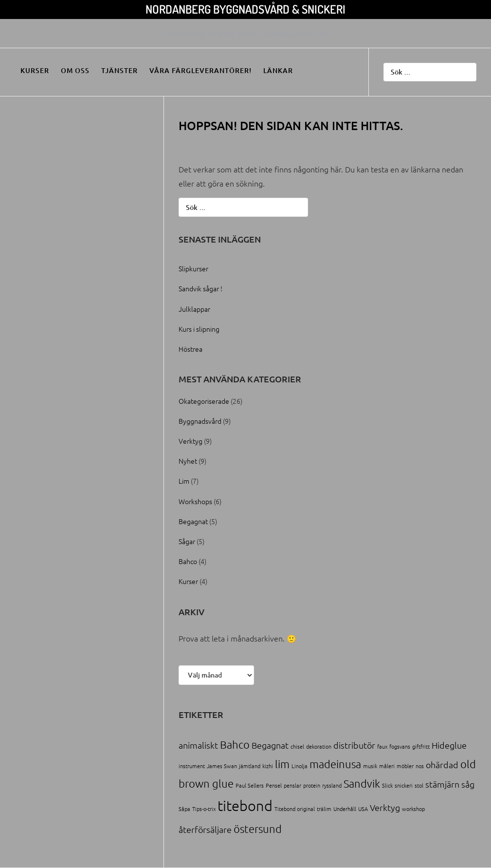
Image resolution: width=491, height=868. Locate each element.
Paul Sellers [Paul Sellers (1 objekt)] (250, 785)
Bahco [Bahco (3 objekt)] (235, 744)
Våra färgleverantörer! (200, 70)
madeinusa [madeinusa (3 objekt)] (335, 764)
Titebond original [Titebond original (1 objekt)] (295, 809)
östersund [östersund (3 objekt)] (258, 829)
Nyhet (188, 461)
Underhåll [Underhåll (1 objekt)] (345, 809)
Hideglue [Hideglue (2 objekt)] (449, 745)
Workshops (195, 501)
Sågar (187, 541)
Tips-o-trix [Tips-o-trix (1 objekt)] (204, 809)
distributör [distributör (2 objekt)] (354, 745)
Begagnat (193, 521)
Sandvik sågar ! (200, 288)
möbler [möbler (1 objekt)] (405, 766)
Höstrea (191, 349)
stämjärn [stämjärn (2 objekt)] (442, 784)
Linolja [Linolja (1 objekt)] (300, 766)
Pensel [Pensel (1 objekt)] (274, 785)
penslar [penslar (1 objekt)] (292, 785)
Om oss (75, 70)
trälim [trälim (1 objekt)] (324, 809)
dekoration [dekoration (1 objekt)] (319, 746)
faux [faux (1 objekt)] (382, 746)
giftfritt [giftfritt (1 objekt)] (421, 746)
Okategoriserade (204, 401)
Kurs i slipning (199, 329)
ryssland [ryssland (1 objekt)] (332, 785)
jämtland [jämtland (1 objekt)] (250, 766)
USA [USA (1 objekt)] (363, 809)
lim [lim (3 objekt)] (282, 764)
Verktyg (191, 441)
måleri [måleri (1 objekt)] (387, 766)
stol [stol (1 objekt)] (419, 785)
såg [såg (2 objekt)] (468, 784)
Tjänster (119, 70)
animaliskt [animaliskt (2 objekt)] (198, 745)
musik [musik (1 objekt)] (370, 766)
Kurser (35, 70)
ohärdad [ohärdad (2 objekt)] (442, 764)
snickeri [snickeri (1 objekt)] (404, 785)
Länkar (278, 70)
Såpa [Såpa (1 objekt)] (184, 809)
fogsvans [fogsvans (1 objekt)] (400, 746)
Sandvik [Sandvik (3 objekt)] (362, 783)
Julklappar (194, 309)
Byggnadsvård (200, 421)
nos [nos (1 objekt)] (420, 766)
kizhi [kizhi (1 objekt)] (268, 766)
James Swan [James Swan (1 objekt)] (222, 766)
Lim (184, 481)
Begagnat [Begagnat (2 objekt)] (270, 745)
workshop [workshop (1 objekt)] (413, 809)
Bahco (188, 561)
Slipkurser (193, 268)
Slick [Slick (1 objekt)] (387, 785)
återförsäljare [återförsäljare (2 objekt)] (205, 829)
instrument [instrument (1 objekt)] (192, 766)
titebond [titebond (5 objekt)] (245, 805)
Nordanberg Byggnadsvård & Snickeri (245, 9)
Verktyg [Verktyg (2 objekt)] (385, 807)
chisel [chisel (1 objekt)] (297, 746)
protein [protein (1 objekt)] (312, 785)
